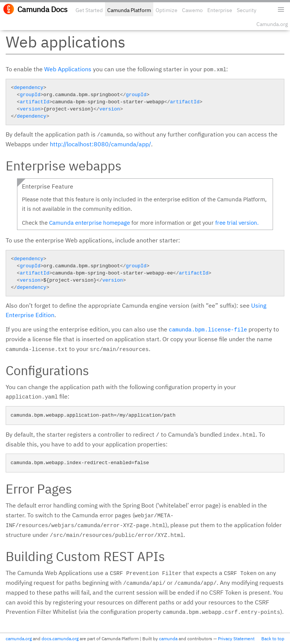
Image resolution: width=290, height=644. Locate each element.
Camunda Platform (129, 10)
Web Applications (68, 69)
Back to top (273, 639)
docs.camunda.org (60, 639)
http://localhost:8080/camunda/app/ (100, 144)
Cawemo (192, 10)
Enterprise (220, 10)
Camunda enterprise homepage (89, 223)
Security (247, 10)
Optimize (167, 10)
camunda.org (19, 639)
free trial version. (237, 223)
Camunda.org (272, 24)
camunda (168, 639)
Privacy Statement (236, 639)
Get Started (89, 10)
